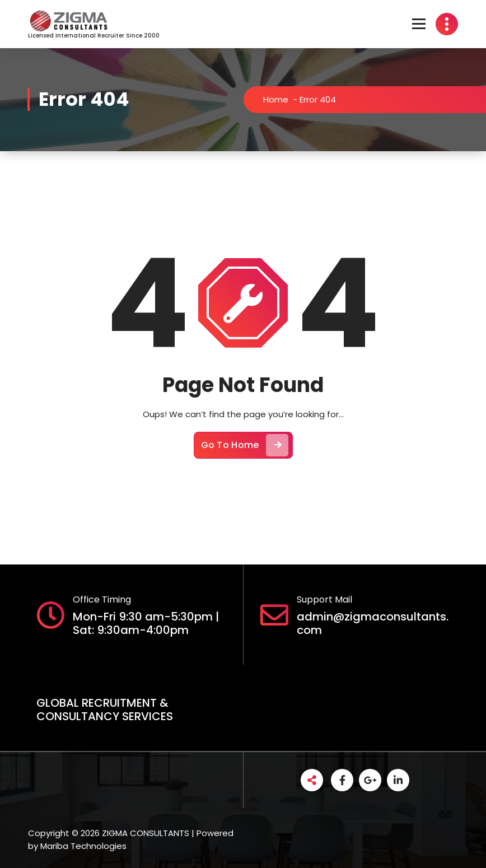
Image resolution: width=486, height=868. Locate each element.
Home (281, 99)
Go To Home (245, 451)
